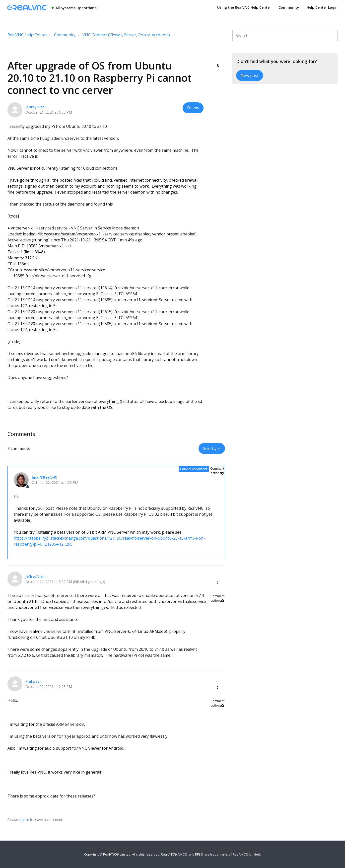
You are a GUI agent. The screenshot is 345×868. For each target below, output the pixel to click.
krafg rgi (33, 681)
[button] (218, 57)
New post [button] (250, 75)
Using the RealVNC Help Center (244, 7)
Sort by (210, 448)
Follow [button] (193, 108)
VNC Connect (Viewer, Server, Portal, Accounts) (126, 35)
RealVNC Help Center (27, 35)
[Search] (285, 36)
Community (289, 7)
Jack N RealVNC (44, 477)
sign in (24, 820)
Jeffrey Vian (35, 107)
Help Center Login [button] (322, 7)
